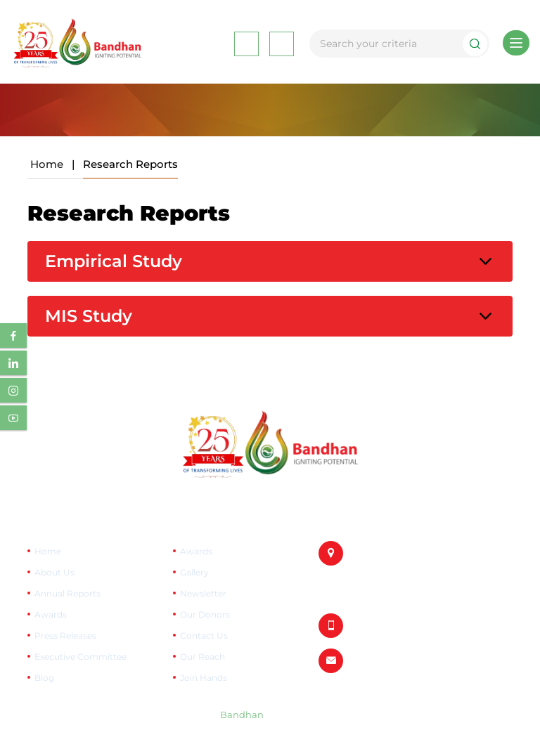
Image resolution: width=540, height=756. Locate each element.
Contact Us (204, 636)
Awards (51, 614)
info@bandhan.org (395, 660)
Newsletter (203, 593)
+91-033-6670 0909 (395, 625)
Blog (44, 678)
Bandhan (242, 715)
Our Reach (202, 657)
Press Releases (65, 636)
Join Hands (204, 678)
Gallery (194, 572)
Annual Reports (67, 593)
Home (47, 164)
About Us (54, 572)
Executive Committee (81, 657)
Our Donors (205, 614)
